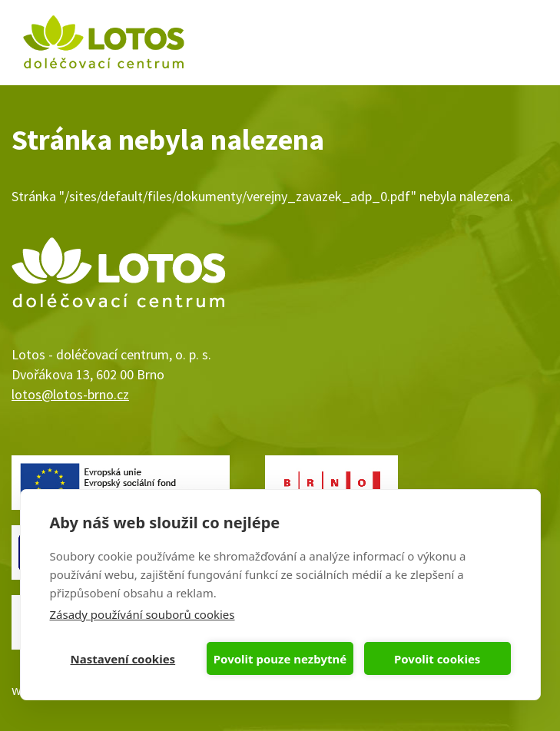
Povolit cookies (437, 659)
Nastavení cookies (123, 659)
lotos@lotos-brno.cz (70, 394)
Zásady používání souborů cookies (142, 614)
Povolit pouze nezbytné (280, 659)
